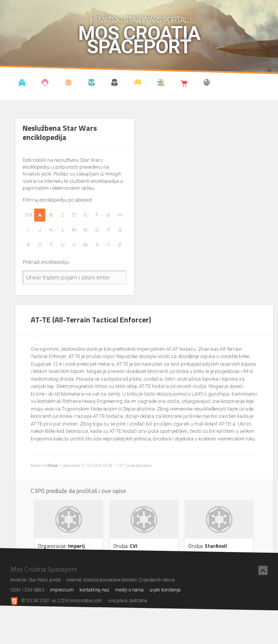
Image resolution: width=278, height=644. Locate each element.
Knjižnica (161, 84)
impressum (62, 590)
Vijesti (22, 84)
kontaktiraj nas (94, 590)
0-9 (28, 215)
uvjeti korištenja (165, 590)
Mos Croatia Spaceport (139, 40)
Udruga (114, 84)
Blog (45, 84)
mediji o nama (129, 590)
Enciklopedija (68, 84)
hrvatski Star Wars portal (139, 20)
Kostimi (138, 84)
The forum (207, 84)
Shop (184, 84)
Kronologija (91, 84)
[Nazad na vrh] (263, 570)
